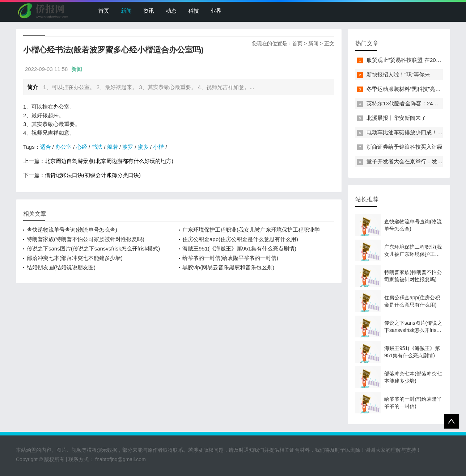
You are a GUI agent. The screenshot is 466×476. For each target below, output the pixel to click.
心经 (82, 147)
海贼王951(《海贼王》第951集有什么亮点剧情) (239, 248)
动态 (171, 11)
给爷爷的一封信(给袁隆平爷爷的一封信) (230, 258)
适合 (46, 147)
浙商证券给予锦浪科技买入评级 (404, 147)
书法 (97, 147)
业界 (216, 11)
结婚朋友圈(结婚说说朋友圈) (61, 267)
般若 (113, 147)
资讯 (149, 11)
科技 (194, 11)
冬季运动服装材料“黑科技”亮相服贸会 (412, 89)
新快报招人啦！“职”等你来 (398, 74)
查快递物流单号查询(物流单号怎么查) (72, 230)
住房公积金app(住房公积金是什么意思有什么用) (240, 239)
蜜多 (143, 147)
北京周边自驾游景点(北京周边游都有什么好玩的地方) (109, 161)
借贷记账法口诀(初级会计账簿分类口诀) (93, 175)
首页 (104, 11)
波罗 (128, 147)
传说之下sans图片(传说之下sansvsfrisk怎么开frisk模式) (93, 248)
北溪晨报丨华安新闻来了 (396, 118)
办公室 (63, 147)
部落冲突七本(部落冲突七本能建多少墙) (75, 258)
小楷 (158, 147)
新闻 (126, 11)
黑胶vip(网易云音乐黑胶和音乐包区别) (228, 267)
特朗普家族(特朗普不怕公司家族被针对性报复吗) (86, 239)
